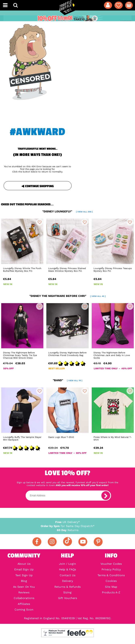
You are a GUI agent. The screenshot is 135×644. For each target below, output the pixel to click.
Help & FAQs (67, 569)
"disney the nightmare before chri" (67, 296)
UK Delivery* (67, 522)
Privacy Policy (111, 569)
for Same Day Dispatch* (68, 526)
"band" (68, 380)
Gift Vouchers (67, 598)
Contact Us (67, 575)
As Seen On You (24, 587)
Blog (24, 581)
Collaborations (24, 598)
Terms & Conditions (111, 575)
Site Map (111, 587)
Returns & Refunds (67, 587)
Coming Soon (24, 610)
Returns (68, 530)
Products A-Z (111, 592)
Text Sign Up (24, 575)
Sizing (67, 592)
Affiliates (24, 604)
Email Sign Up (24, 569)
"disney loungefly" (67, 211)
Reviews (24, 592)
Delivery (67, 581)
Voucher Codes (111, 564)
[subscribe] (106, 496)
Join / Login (67, 564)
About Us (24, 564)
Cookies (111, 581)
